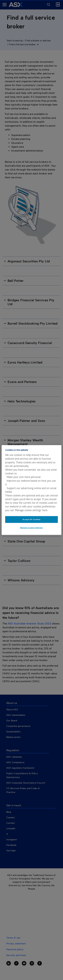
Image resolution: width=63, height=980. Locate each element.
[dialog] (32, 490)
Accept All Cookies (31, 519)
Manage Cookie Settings (32, 528)
